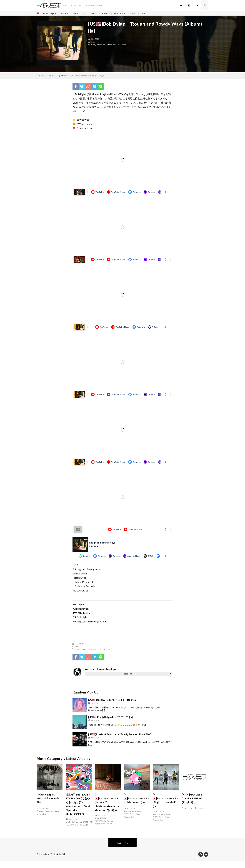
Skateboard (123, 14)
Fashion (109, 14)
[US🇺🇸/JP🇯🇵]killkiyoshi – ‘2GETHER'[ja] (110, 718)
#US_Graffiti (84, 831)
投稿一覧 (128, 675)
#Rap (57, 812)
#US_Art (74, 831)
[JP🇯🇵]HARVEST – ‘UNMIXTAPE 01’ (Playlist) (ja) (194, 800)
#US (115, 45)
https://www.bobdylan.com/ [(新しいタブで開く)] (92, 622)
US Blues (122, 45)
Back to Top (123, 850)
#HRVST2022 (129, 815)
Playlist (137, 14)
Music (79, 14)
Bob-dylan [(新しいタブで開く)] (83, 618)
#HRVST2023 (100, 827)
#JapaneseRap (107, 830)
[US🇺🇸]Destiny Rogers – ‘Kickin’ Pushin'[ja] (112, 700)
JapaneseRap (41, 815)
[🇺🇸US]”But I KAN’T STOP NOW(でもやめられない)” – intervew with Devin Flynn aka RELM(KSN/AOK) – (78, 808)
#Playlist (201, 809)
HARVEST (61, 861)
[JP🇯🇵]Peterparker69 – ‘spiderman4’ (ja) (136, 800)
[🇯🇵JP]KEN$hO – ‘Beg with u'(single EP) (49, 800)
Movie (98, 14)
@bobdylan (82, 609)
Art (88, 14)
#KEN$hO (50, 812)
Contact (150, 14)
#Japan (42, 812)
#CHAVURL (102, 824)
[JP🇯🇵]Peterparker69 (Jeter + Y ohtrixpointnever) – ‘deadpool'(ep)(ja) (107, 806)
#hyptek (110, 827)
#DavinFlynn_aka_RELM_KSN (80, 829)
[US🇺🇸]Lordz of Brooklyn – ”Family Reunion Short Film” (120, 735)
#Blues (99, 45)
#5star (93, 45)
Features (67, 14)
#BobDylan (108, 45)
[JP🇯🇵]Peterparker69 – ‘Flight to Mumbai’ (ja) (165, 802)
